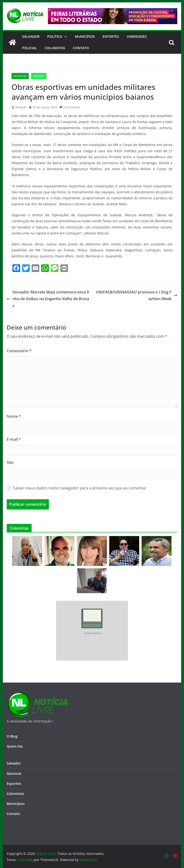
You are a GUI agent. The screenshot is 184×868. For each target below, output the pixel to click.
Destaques (20, 76)
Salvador (31, 36)
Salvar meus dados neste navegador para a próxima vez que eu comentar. (80, 488)
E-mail (14, 439)
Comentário (19, 351)
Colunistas (55, 48)
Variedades (137, 36)
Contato (13, 814)
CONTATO (81, 48)
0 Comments (70, 107)
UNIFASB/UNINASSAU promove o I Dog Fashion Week (137, 296)
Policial (29, 48)
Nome (14, 416)
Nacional (14, 773)
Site (10, 462)
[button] (65, 37)
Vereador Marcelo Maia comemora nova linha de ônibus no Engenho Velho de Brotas (48, 299)
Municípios (85, 36)
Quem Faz (15, 746)
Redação (21, 107)
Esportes (111, 36)
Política (55, 36)
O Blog (12, 736)
